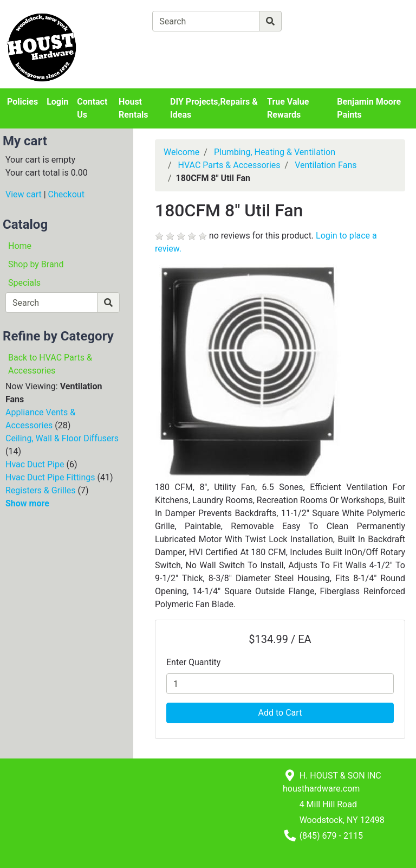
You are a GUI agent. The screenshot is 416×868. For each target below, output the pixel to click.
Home (20, 246)
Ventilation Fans (326, 165)
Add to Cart (280, 713)
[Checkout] (265, 46)
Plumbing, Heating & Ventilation (275, 152)
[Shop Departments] (113, 21)
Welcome (181, 152)
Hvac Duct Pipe (35, 464)
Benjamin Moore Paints (369, 108)
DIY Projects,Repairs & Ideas (214, 108)
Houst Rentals (133, 108)
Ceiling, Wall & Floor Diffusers (62, 438)
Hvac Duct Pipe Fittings (50, 477)
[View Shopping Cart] (195, 46)
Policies (22, 102)
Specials (24, 283)
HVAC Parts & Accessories (229, 165)
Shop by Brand (36, 264)
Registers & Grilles (41, 490)
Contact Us (92, 108)
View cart (24, 194)
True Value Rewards (288, 108)
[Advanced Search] (329, 21)
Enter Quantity (193, 662)
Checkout (66, 194)
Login (57, 102)
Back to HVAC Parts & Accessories (50, 364)
